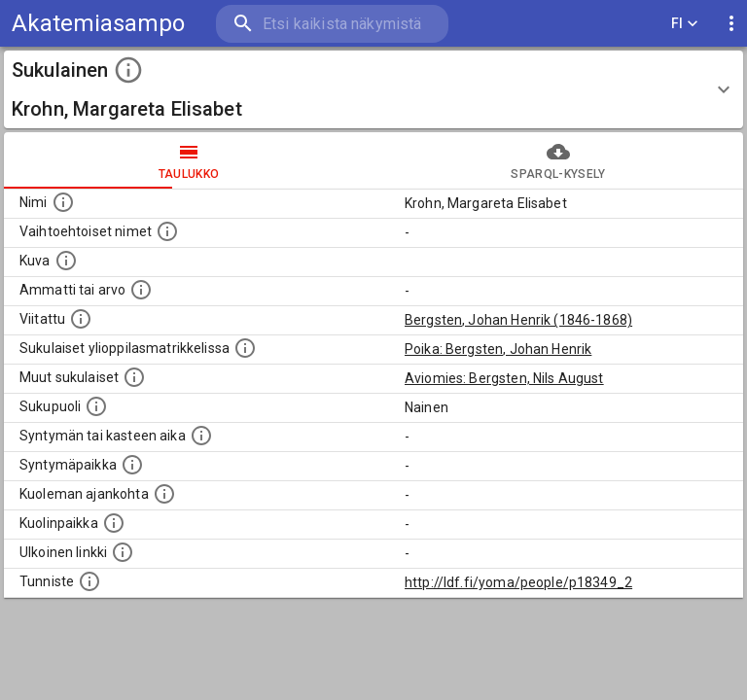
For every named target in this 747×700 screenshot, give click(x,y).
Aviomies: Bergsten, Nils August (504, 378)
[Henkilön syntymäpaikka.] (132, 465)
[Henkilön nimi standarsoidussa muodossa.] (63, 202)
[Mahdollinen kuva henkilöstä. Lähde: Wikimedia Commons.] (66, 261)
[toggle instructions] (128, 70)
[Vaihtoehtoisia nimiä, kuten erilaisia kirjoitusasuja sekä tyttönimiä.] (167, 231)
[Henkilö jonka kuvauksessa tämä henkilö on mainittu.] (81, 319)
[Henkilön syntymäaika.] (201, 436)
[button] (373, 89)
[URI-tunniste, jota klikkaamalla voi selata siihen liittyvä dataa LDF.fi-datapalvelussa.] (89, 581)
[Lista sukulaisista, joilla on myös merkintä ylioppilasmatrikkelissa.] (245, 348)
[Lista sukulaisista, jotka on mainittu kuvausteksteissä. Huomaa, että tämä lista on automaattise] (134, 377)
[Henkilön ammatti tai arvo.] (141, 290)
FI (685, 24)
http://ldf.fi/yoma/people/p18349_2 (518, 582)
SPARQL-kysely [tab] (558, 160)
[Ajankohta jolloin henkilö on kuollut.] (164, 494)
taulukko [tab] (189, 160)
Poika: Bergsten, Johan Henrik (498, 349)
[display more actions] (731, 24)
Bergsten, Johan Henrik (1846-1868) (518, 320)
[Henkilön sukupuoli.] (96, 406)
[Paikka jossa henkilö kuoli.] (114, 523)
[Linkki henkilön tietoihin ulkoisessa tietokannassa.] (123, 552)
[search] (332, 24)
